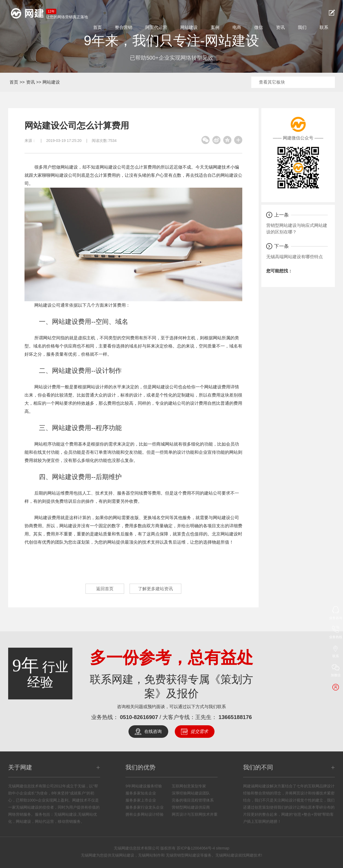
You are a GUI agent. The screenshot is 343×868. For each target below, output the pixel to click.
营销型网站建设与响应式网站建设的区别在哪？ (297, 229)
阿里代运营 (156, 27)
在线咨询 (153, 731)
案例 (215, 27)
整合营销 (124, 27)
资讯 (280, 27)
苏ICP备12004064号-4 (196, 848)
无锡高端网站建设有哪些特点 (295, 257)
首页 (97, 27)
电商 (237, 27)
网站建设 (189, 27)
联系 (324, 27)
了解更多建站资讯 (155, 589)
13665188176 (235, 717)
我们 (302, 27)
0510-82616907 (139, 717)
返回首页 (105, 589)
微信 (259, 27)
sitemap (223, 848)
